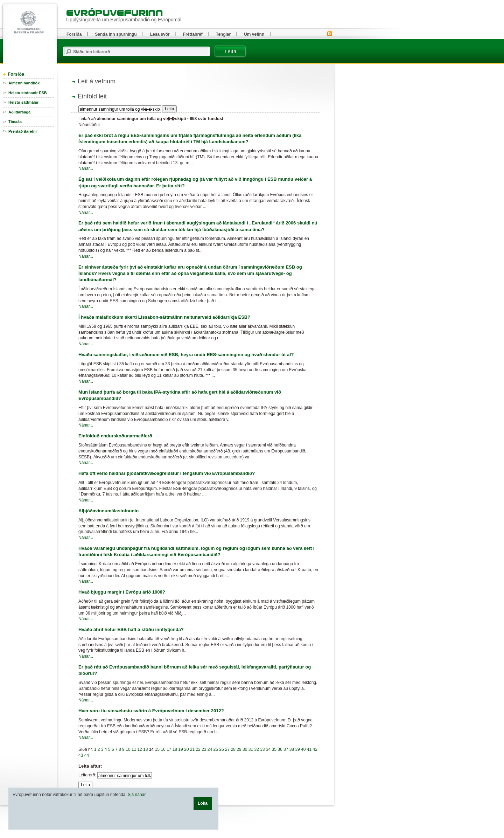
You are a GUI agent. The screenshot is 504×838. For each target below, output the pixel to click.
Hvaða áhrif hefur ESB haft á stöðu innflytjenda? (131, 629)
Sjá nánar (137, 795)
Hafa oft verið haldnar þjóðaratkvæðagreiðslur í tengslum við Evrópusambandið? (167, 473)
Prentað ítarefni (23, 131)
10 (128, 749)
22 (198, 749)
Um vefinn (254, 34)
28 (233, 749)
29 (239, 749)
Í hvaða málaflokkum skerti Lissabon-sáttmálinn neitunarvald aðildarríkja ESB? (164, 317)
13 (145, 749)
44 (87, 755)
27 (227, 749)
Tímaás (15, 122)
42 (315, 749)
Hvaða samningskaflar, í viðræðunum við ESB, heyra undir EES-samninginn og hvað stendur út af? (186, 355)
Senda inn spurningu (116, 34)
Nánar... (86, 168)
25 (216, 749)
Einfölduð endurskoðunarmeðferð (115, 436)
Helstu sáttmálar (23, 102)
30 (245, 749)
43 (81, 755)
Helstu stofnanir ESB (28, 93)
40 (303, 749)
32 (256, 749)
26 (221, 749)
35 (274, 749)
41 (309, 749)
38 (292, 749)
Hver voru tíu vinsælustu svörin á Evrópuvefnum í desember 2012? (151, 711)
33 (262, 749)
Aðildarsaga (19, 112)
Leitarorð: (87, 775)
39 (297, 749)
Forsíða (16, 74)
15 (157, 749)
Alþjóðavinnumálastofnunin (108, 511)
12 (139, 749)
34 (268, 749)
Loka (203, 803)
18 (175, 749)
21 (192, 749)
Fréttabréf (193, 34)
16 (163, 749)
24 (210, 749)
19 (180, 749)
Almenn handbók (24, 83)
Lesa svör (160, 34)
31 (251, 749)
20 (186, 749)
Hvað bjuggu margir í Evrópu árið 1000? (122, 592)
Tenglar (223, 34)
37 (286, 749)
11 (134, 749)
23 (204, 749)
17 (169, 749)
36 (280, 749)
